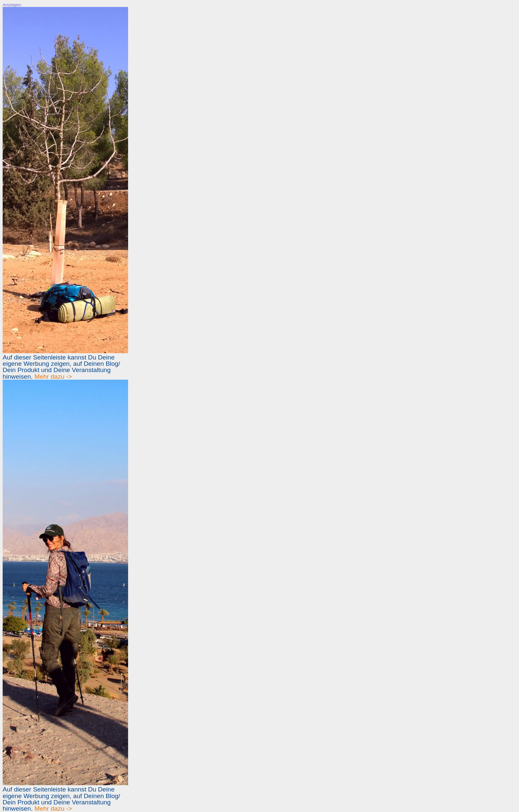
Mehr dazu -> (53, 377)
